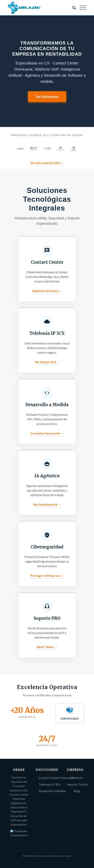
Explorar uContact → (47, 291)
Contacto (77, 778)
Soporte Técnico (78, 784)
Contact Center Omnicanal (56, 778)
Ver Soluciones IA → (47, 504)
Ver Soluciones (47, 97)
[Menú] (81, 8)
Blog (77, 791)
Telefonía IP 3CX (50, 784)
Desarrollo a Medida (52, 791)
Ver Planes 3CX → (47, 362)
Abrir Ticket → (47, 647)
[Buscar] (72, 8)
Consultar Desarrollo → (47, 433)
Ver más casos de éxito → (47, 163)
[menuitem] (72, 8)
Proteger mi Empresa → (47, 576)
